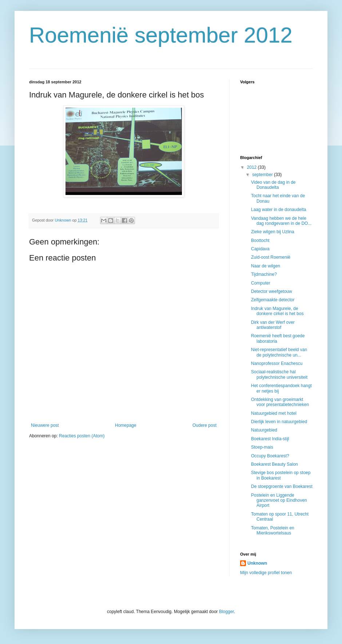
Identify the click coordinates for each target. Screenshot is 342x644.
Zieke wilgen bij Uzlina (273, 232)
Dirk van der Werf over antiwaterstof (273, 325)
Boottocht (260, 240)
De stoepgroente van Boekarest (282, 486)
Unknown (257, 563)
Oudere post (204, 425)
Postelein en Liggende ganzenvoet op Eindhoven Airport (279, 500)
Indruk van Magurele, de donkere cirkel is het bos (277, 311)
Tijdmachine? (264, 274)
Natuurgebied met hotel (274, 413)
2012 (252, 167)
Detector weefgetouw (272, 291)
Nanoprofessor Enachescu (277, 363)
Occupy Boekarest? (270, 456)
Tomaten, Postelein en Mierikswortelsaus (273, 530)
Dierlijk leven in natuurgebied (279, 422)
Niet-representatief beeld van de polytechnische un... (279, 352)
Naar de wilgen (266, 266)
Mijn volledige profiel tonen (266, 573)
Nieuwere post (45, 425)
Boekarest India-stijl (270, 439)
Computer (261, 283)
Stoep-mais (262, 447)
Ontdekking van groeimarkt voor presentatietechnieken (280, 402)
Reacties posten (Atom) (82, 436)
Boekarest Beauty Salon (275, 464)
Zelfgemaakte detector (273, 300)
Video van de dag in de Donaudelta (273, 185)
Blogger (226, 612)
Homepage (126, 425)
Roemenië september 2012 (161, 35)
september (263, 175)
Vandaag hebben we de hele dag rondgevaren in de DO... (281, 221)
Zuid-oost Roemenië (271, 257)
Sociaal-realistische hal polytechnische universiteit (279, 374)
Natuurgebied (264, 430)
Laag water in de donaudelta (279, 210)
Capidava (260, 249)
